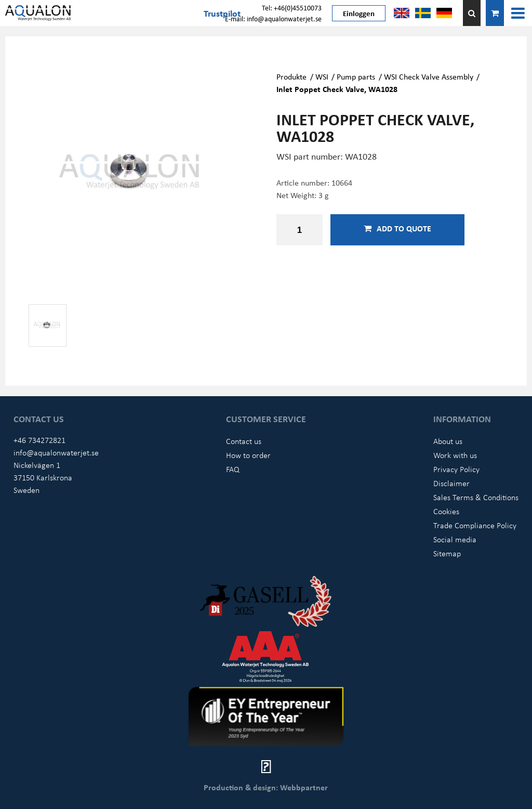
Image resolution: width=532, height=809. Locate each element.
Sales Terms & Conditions (476, 497)
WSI (322, 76)
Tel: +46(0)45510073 (292, 8)
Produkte (291, 76)
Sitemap (447, 553)
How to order (248, 455)
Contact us (244, 441)
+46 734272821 (39, 440)
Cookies (446, 511)
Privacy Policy (456, 469)
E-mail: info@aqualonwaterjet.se (273, 18)
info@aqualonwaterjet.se (56, 452)
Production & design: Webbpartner (266, 787)
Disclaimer (451, 483)
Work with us (455, 455)
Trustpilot (222, 13)
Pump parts (356, 76)
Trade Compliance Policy (475, 525)
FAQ (233, 469)
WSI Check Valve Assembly (429, 76)
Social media (455, 539)
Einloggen (359, 13)
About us (448, 441)
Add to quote (397, 228)
